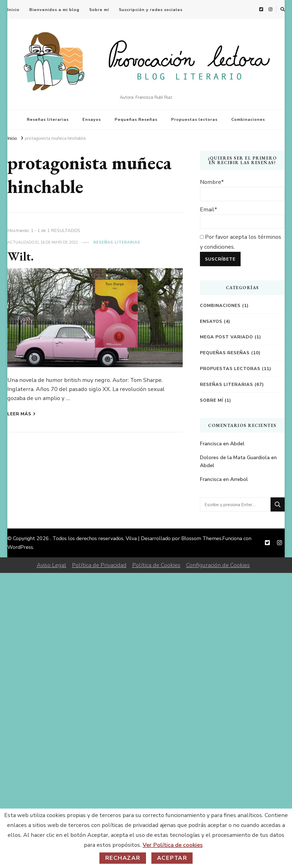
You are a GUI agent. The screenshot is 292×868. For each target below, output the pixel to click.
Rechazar (123, 858)
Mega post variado (226, 337)
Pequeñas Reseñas (136, 119)
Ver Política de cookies (173, 845)
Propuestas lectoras (194, 119)
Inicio (13, 10)
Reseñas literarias (48, 119)
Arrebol (239, 479)
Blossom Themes (201, 538)
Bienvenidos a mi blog (54, 10)
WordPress (20, 547)
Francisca (211, 444)
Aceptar (172, 858)
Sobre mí (99, 10)
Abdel (237, 444)
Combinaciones (248, 119)
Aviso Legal (52, 565)
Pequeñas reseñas (225, 353)
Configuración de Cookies (218, 565)
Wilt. (20, 256)
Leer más (21, 414)
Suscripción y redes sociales (151, 10)
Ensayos (92, 119)
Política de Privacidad (99, 565)
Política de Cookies (156, 565)
